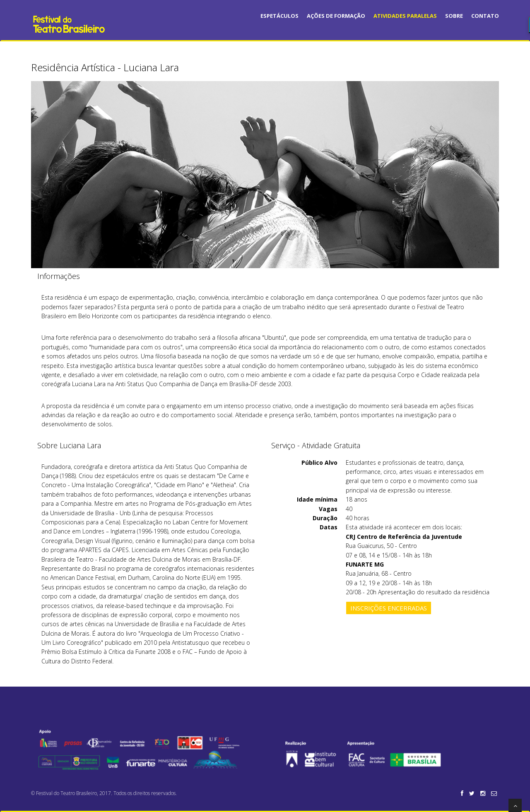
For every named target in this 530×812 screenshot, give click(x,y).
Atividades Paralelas (405, 16)
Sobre (454, 16)
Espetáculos (279, 16)
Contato (485, 16)
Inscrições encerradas (389, 608)
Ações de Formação (336, 16)
